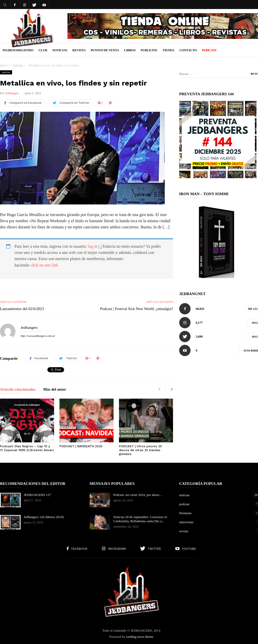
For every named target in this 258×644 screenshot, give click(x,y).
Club (43, 50)
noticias (6, 72)
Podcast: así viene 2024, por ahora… (138, 495)
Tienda (168, 50)
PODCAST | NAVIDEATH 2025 (81, 446)
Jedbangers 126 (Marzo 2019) (44, 517)
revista (216, 531)
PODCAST (209, 50)
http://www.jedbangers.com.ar (38, 336)
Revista (79, 50)
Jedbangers (12, 93)
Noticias (60, 50)
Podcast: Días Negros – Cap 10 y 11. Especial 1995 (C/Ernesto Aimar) (27, 448)
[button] (5, 5)
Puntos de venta (105, 50)
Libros (130, 50)
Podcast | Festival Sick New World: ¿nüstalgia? (137, 309)
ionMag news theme (140, 637)
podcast (216, 504)
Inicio (4, 65)
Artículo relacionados (18, 389)
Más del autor (55, 389)
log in (93, 246)
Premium (216, 513)
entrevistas (216, 522)
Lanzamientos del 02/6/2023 (22, 309)
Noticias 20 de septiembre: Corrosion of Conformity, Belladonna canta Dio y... (140, 519)
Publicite (149, 50)
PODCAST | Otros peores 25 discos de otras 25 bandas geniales (140, 450)
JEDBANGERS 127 (37, 495)
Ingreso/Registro (18, 50)
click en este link (44, 265)
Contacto (188, 50)
